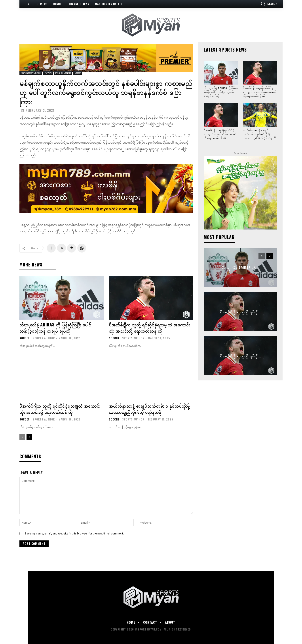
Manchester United (31, 73)
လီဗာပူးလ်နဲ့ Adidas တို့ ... (240, 268)
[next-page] (29, 437)
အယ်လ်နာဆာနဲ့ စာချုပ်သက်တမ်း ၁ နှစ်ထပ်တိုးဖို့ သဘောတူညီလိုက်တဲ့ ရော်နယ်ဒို (149, 409)
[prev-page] (22, 437)
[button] (269, 4)
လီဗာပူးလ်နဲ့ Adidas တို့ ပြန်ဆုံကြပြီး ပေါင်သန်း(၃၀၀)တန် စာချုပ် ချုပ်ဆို (55, 328)
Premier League (63, 73)
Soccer (78, 73)
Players (48, 73)
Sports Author (44, 338)
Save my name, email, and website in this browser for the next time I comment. (74, 533)
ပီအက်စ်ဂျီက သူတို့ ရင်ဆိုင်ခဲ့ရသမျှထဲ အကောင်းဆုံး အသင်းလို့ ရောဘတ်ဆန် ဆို (149, 328)
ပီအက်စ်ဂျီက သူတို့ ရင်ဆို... (240, 312)
